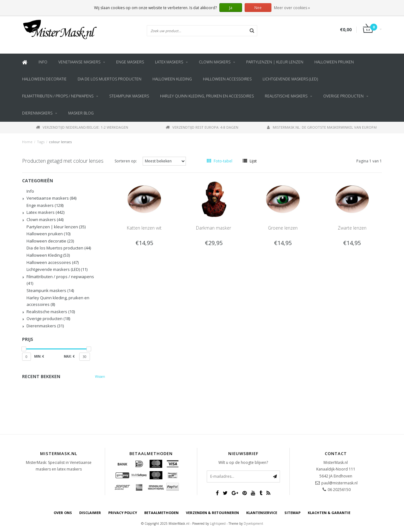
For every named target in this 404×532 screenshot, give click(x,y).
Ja (231, 8)
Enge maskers (130, 62)
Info (43, 62)
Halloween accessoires (227, 79)
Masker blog (81, 113)
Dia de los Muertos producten (110, 79)
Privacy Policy (123, 513)
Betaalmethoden (161, 513)
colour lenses (60, 142)
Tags (41, 142)
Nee (258, 8)
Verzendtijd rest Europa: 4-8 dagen (202, 127)
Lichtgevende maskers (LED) (290, 79)
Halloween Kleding (172, 79)
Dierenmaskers (37, 113)
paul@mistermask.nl (339, 483)
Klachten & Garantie (329, 513)
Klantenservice (262, 513)
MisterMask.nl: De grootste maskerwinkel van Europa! (322, 127)
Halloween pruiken (334, 62)
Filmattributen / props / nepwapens (58, 96)
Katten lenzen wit (144, 228)
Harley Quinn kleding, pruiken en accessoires (207, 96)
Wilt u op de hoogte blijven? (243, 462)
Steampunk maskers (129, 96)
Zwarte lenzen (352, 228)
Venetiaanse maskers (79, 62)
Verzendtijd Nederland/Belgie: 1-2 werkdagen (82, 127)
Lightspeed (218, 523)
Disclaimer (90, 513)
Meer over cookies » (292, 8)
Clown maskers (215, 62)
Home (27, 142)
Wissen (100, 377)
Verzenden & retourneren (212, 513)
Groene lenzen (283, 228)
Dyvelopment (253, 523)
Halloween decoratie (44, 79)
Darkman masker (214, 228)
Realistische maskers (286, 96)
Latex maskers (169, 62)
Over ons (63, 513)
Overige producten (343, 96)
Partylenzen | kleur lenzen (275, 62)
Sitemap (292, 513)
